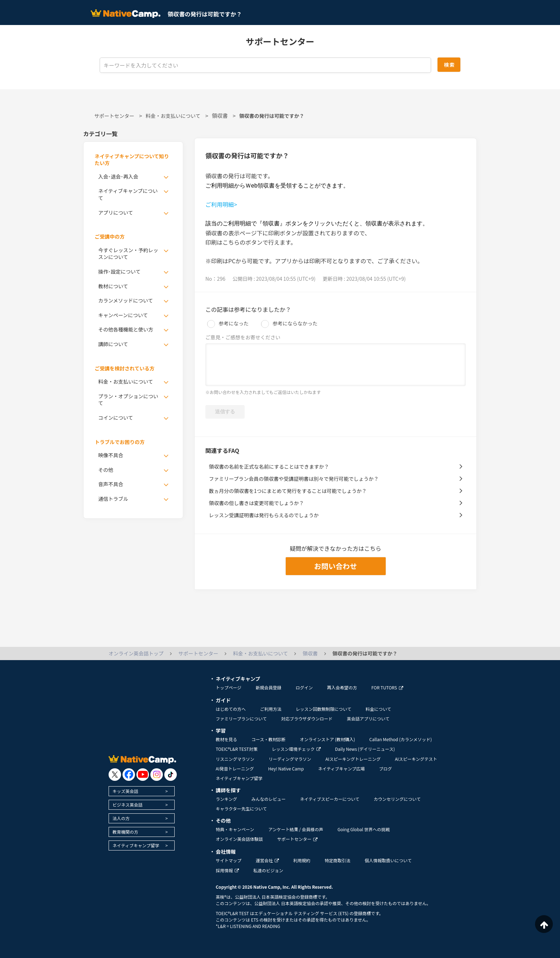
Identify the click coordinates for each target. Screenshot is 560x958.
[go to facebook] (129, 775)
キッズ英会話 (125, 791)
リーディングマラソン (290, 759)
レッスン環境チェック (296, 749)
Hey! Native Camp (286, 769)
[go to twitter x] (115, 775)
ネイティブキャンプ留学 (136, 845)
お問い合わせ (336, 566)
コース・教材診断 (268, 739)
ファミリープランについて (241, 718)
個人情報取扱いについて (388, 860)
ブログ (385, 769)
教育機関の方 (125, 832)
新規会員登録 (269, 687)
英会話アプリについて (368, 718)
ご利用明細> (221, 204)
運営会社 (267, 860)
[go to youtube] (143, 775)
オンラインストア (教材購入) (327, 739)
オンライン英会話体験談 (239, 839)
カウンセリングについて (397, 799)
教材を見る (226, 739)
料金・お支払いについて (173, 116)
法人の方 (121, 818)
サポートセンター (114, 116)
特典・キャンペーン (235, 829)
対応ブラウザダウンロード (307, 718)
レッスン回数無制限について (324, 709)
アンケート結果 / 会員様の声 (296, 829)
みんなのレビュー (269, 799)
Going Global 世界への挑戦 (364, 829)
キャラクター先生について (241, 809)
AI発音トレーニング (235, 769)
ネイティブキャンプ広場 (342, 769)
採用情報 (227, 870)
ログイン (304, 687)
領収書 (220, 116)
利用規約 (302, 860)
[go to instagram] (157, 775)
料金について (379, 709)
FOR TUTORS (387, 687)
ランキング (226, 799)
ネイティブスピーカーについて (330, 799)
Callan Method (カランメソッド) (401, 739)
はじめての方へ (231, 709)
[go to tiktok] (171, 775)
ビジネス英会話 (127, 805)
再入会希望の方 (342, 687)
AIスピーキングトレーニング (353, 759)
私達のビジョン (268, 870)
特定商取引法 (337, 860)
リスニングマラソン (235, 759)
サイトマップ (229, 860)
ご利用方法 (271, 709)
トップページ (229, 687)
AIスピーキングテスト (416, 759)
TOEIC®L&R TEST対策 (237, 749)
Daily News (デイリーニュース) (365, 749)
